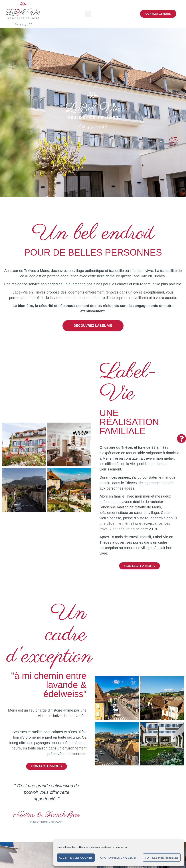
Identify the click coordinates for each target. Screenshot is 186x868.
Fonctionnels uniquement (119, 858)
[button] (88, 14)
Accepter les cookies (76, 858)
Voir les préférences (162, 858)
